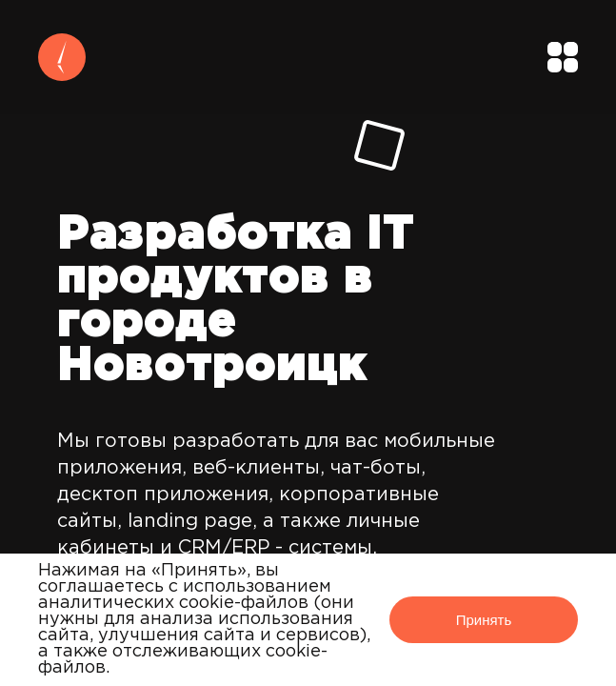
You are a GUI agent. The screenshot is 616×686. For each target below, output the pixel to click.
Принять (484, 620)
